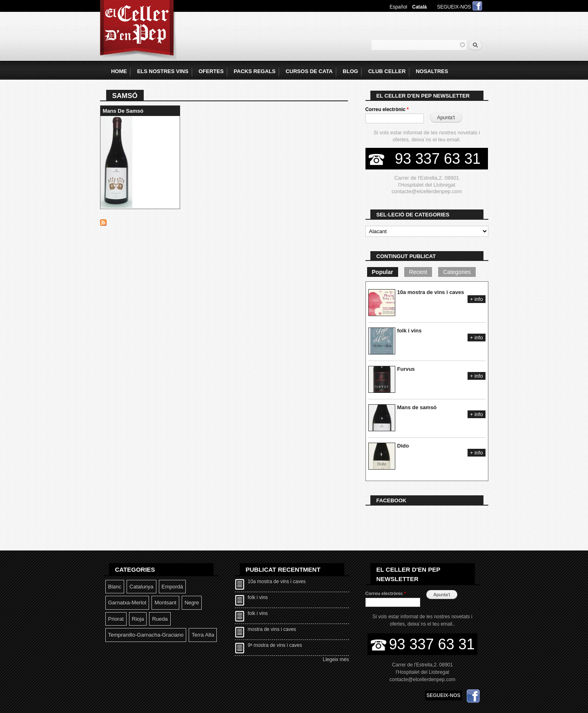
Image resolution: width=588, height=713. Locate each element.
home (119, 71)
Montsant (165, 603)
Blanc (115, 587)
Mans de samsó (123, 111)
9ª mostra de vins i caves (275, 645)
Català (419, 7)
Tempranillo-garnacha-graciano (146, 635)
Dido (403, 446)
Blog (350, 71)
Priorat (116, 619)
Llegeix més (336, 660)
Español (398, 7)
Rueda (160, 619)
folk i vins (410, 331)
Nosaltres (432, 71)
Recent (418, 272)
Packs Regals (254, 71)
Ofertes (211, 71)
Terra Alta (203, 635)
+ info (477, 299)
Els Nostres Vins (163, 71)
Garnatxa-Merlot (127, 603)
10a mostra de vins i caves (431, 292)
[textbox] (419, 45)
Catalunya (141, 587)
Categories (457, 272)
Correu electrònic (387, 109)
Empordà (173, 587)
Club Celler (387, 71)
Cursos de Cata (309, 71)
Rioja (138, 619)
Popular (383, 272)
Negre (192, 603)
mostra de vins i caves (272, 629)
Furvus (406, 369)
